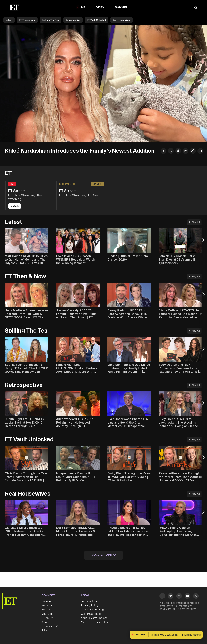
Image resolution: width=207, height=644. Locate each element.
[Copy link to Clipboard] (193, 151)
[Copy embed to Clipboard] (200, 151)
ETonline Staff (50, 626)
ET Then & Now (27, 20)
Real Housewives (122, 20)
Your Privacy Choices (94, 618)
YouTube (47, 614)
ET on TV (47, 618)
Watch (15, 206)
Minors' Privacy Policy (95, 622)
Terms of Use (89, 601)
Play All (195, 222)
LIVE (82, 7)
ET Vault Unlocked (96, 20)
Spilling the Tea (50, 20)
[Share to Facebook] (163, 151)
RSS (44, 631)
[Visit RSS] (196, 597)
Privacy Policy (90, 606)
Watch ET (121, 7)
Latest (9, 20)
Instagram (48, 606)
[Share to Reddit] (178, 151)
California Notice (91, 614)
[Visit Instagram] (179, 597)
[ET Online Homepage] (14, 8)
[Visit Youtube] (187, 597)
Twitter (46, 610)
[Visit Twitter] (171, 597)
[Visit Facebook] (162, 597)
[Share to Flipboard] (186, 151)
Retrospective (73, 20)
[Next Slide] (203, 242)
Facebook (48, 601)
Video (100, 7)
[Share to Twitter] (171, 151)
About (46, 622)
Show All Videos (103, 555)
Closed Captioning (92, 610)
